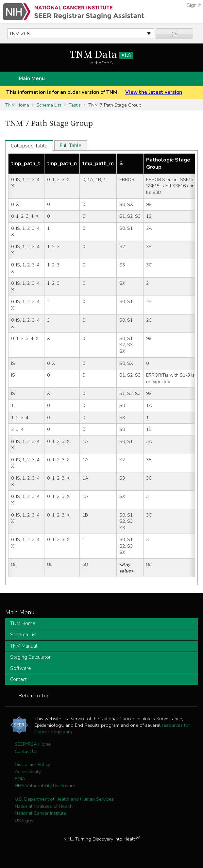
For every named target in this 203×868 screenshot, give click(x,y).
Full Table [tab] (71, 145)
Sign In (194, 5)
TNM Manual (24, 646)
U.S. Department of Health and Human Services (64, 799)
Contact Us (26, 751)
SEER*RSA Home (33, 744)
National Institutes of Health (44, 806)
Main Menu (32, 78)
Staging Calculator (30, 657)
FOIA (20, 779)
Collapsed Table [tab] (29, 146)
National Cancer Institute (40, 813)
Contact (18, 679)
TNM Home (17, 105)
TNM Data (101, 55)
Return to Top (34, 696)
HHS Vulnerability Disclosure (45, 786)
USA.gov (24, 820)
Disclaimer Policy (32, 764)
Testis (75, 105)
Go (174, 34)
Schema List (49, 105)
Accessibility (28, 772)
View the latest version (154, 92)
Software (21, 668)
